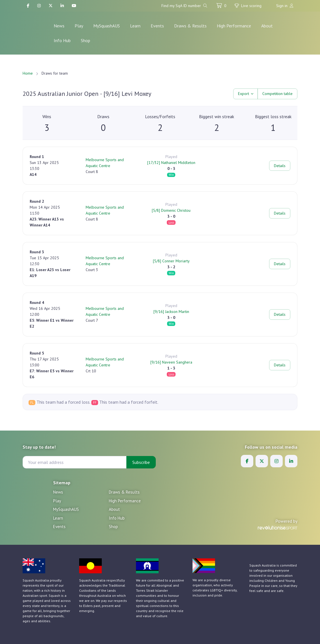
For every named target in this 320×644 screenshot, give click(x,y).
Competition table (277, 94)
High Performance (234, 26)
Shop (86, 40)
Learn (135, 26)
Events (157, 26)
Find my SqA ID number (184, 6)
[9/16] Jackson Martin (171, 312)
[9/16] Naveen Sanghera (171, 362)
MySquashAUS (107, 26)
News (59, 26)
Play (79, 26)
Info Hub (62, 40)
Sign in (285, 6)
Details (280, 166)
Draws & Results (190, 26)
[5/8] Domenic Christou (171, 210)
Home (28, 73)
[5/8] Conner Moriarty (171, 261)
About (267, 26)
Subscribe (141, 462)
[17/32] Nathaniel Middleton (171, 163)
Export (244, 94)
